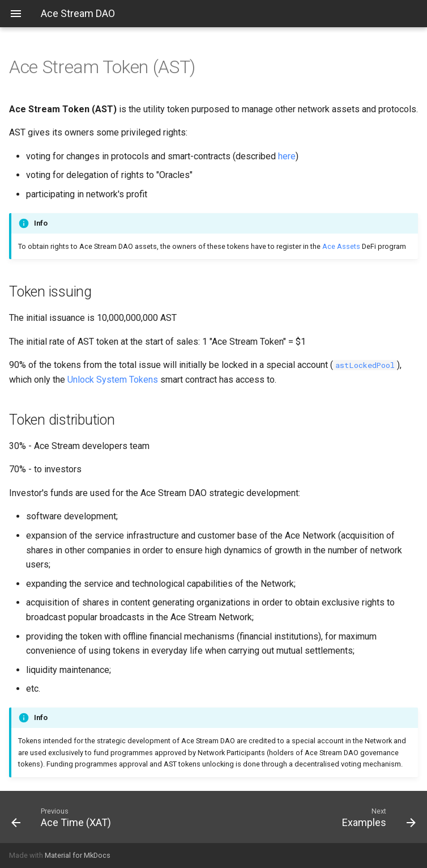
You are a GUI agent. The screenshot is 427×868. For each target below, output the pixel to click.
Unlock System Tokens (113, 380)
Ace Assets (341, 246)
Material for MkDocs (78, 855)
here (287, 156)
